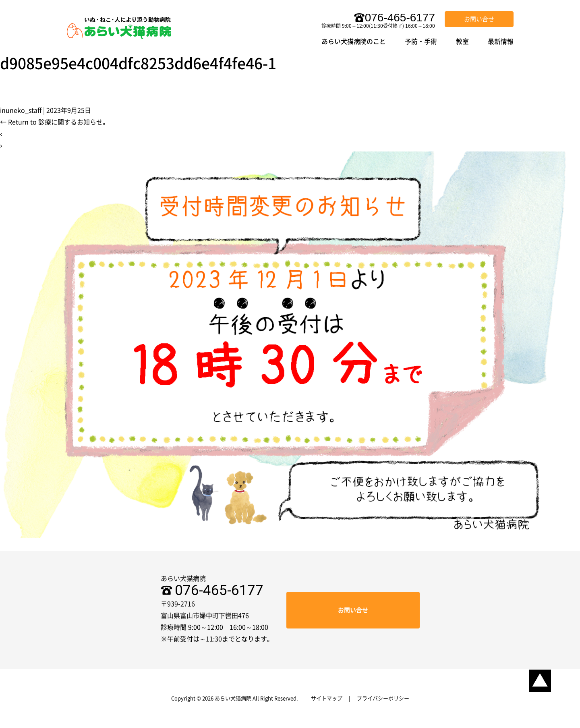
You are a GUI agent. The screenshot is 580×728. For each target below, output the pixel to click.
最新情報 (501, 41)
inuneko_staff (21, 110)
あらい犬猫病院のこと (354, 41)
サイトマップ (327, 698)
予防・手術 (421, 41)
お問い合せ (479, 19)
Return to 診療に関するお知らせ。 (55, 122)
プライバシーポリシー (383, 698)
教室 (462, 41)
